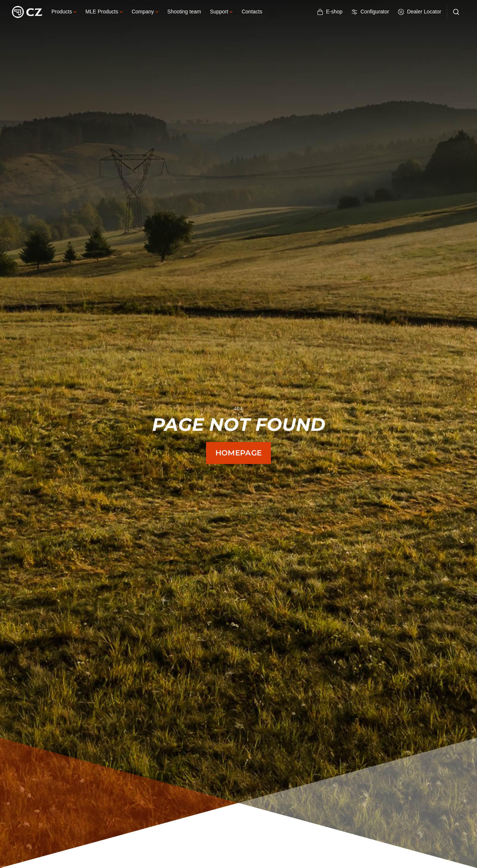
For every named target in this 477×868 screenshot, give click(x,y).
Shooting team (184, 12)
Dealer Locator (420, 12)
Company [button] (145, 12)
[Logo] (27, 12)
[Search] (456, 12)
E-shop (330, 12)
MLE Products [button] (104, 12)
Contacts (252, 12)
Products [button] (64, 12)
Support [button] (221, 12)
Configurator (370, 12)
